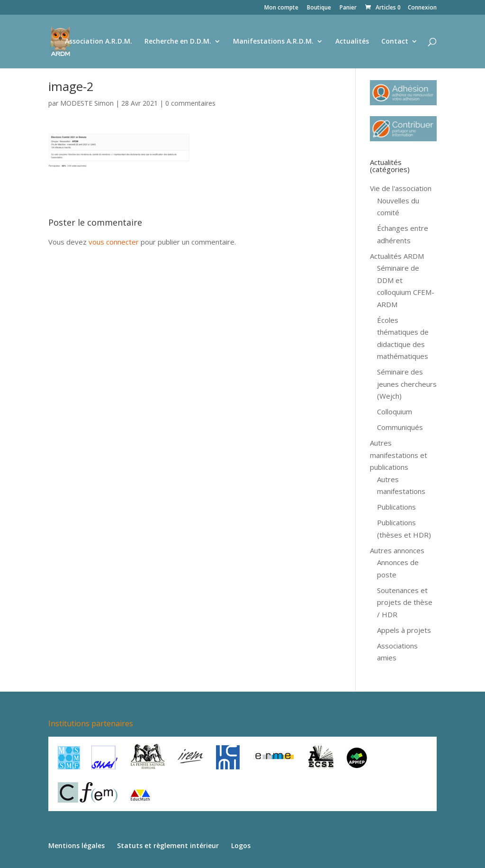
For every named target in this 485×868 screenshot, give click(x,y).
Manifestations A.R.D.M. (273, 42)
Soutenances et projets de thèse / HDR (405, 602)
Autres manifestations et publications (399, 455)
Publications (396, 507)
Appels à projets (404, 630)
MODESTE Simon (87, 103)
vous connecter (114, 242)
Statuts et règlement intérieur (168, 845)
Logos (241, 845)
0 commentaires (190, 103)
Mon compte (281, 8)
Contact (395, 42)
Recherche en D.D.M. (178, 42)
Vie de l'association (401, 188)
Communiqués (400, 427)
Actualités (352, 42)
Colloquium (395, 411)
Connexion (422, 8)
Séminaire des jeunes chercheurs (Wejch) (407, 384)
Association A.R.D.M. (99, 42)
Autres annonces (397, 550)
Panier (348, 8)
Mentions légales (76, 845)
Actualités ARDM (397, 256)
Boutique (319, 8)
